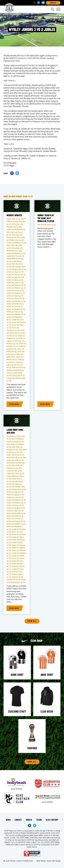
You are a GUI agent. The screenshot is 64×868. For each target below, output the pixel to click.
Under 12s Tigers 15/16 (15, 296)
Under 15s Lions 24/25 (15, 312)
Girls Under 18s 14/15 (14, 457)
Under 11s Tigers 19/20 (15, 280)
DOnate (53, 3)
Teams (39, 820)
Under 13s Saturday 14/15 (16, 301)
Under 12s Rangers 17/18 (16, 293)
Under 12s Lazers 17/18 (15, 283)
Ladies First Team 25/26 (15, 256)
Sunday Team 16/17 (19, 269)
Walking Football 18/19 (15, 370)
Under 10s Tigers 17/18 (15, 272)
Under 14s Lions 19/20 (15, 306)
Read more (14, 404)
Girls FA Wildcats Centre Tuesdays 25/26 (16, 222)
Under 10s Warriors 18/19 (16, 275)
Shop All (32, 762)
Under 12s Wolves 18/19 (15, 298)
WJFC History (52, 820)
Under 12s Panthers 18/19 (16, 285)
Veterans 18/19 (17, 577)
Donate (29, 820)
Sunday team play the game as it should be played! (46, 218)
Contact (18, 820)
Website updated (14, 215)
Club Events (11, 436)
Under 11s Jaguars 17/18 (15, 277)
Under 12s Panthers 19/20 (16, 288)
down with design (54, 861)
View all (32, 621)
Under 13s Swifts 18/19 (15, 304)
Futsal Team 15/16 (13, 219)
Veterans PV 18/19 (19, 367)
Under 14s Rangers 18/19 (16, 309)
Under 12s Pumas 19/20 (15, 290)
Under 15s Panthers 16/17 (16, 314)
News (8, 820)
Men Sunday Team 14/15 (46, 225)
